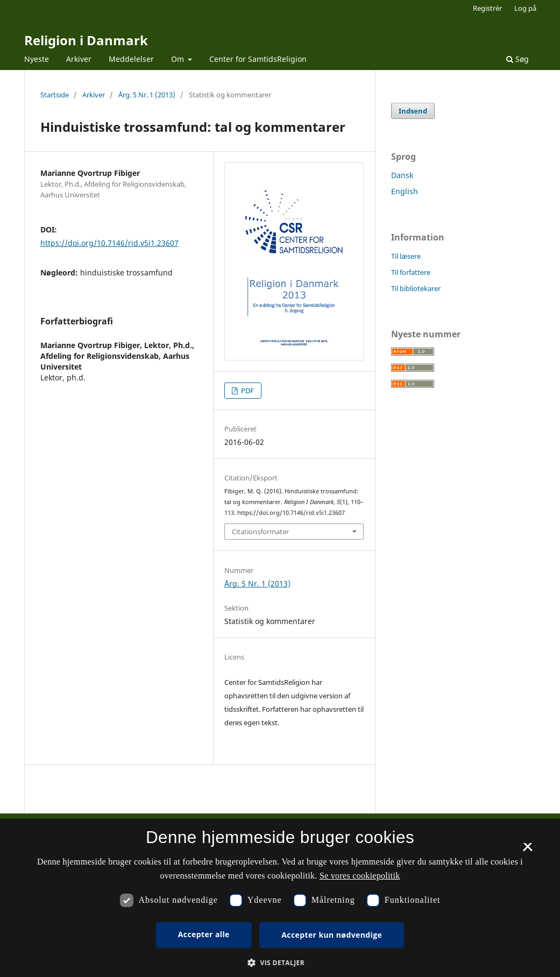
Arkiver (79, 59)
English (405, 191)
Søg (518, 59)
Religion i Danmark (86, 40)
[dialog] (280, 898)
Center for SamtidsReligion (258, 59)
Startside (55, 95)
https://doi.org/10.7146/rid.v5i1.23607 (109, 243)
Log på (525, 8)
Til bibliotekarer (416, 288)
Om (179, 59)
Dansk (402, 175)
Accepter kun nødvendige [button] (332, 935)
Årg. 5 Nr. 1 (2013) (147, 95)
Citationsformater (260, 532)
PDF (247, 391)
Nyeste (37, 59)
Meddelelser (131, 59)
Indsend (413, 111)
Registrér (487, 8)
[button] (280, 963)
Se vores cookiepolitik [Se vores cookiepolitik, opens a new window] (360, 876)
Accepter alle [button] (204, 934)
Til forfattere (411, 272)
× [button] (527, 851)
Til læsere (406, 256)
